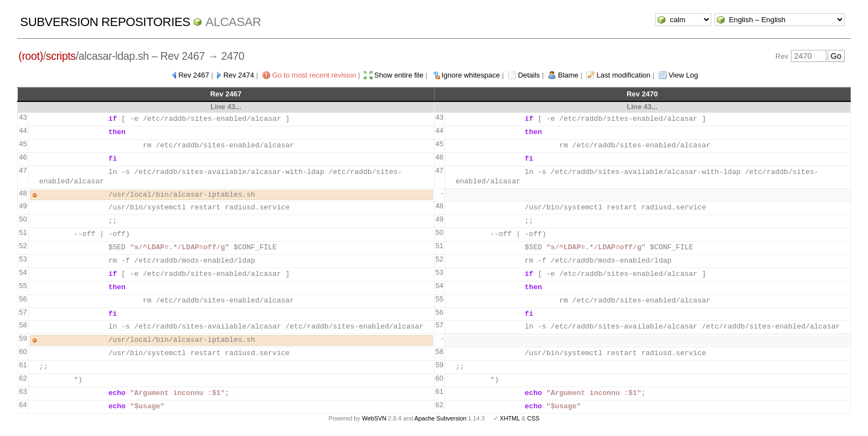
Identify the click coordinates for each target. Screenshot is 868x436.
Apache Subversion (441, 418)
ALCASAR (233, 22)
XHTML (510, 418)
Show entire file (399, 75)
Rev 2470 (642, 94)
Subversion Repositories (105, 22)
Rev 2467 (194, 75)
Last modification (623, 75)
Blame (568, 75)
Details (529, 75)
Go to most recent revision (314, 75)
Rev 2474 (239, 75)
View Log (683, 75)
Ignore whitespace (471, 75)
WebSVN (374, 418)
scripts (61, 56)
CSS (533, 418)
